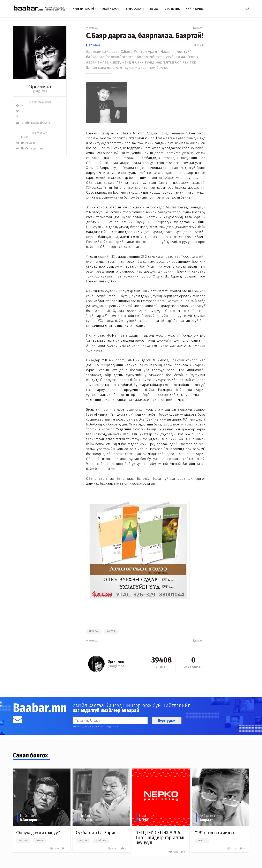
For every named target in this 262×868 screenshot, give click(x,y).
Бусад (154, 9)
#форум (23, 841)
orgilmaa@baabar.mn (33, 123)
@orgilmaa (40, 91)
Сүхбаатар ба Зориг (96, 833)
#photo (202, 841)
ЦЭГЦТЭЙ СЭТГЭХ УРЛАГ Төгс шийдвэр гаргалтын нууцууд (161, 838)
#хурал (39, 841)
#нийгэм (94, 631)
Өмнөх (92, 28)
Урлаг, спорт (135, 9)
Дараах (199, 28)
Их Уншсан (26, 143)
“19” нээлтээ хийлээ (215, 833)
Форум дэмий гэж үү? (38, 833)
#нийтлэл (101, 841)
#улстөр (111, 631)
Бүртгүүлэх (167, 721)
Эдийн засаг (111, 9)
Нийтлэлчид (195, 9)
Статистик (172, 9)
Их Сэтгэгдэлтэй (29, 149)
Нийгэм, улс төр (84, 9)
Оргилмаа (94, 45)
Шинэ (22, 137)
